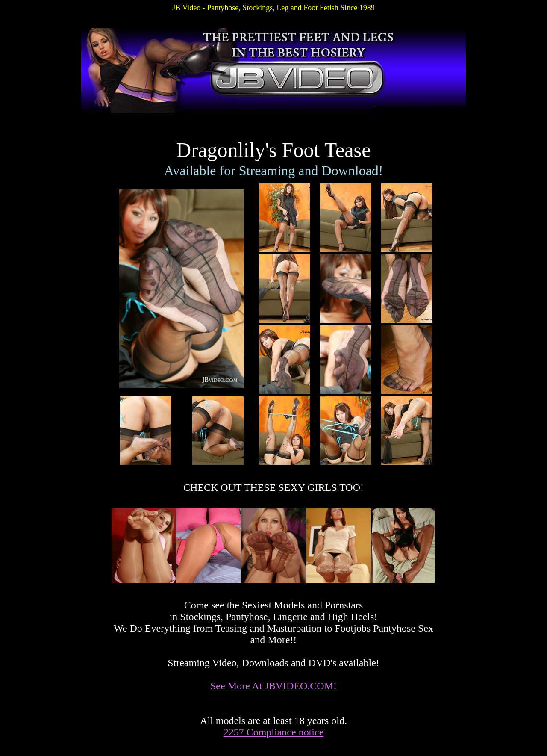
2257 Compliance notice (274, 732)
